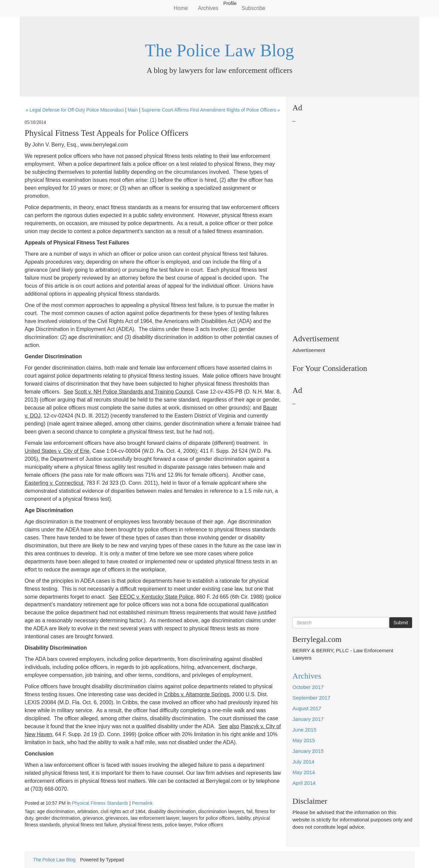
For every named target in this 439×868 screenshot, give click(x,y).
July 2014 (303, 762)
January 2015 (308, 751)
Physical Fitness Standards (100, 803)
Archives (208, 8)
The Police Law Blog (219, 50)
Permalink (142, 803)
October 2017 (308, 687)
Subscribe (253, 8)
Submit (401, 623)
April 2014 (304, 783)
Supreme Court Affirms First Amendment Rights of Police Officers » (211, 110)
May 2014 (304, 772)
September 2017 (311, 698)
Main (133, 110)
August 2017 (307, 708)
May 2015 (304, 740)
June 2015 (304, 730)
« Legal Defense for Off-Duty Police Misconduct (75, 110)
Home (181, 8)
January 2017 (308, 719)
